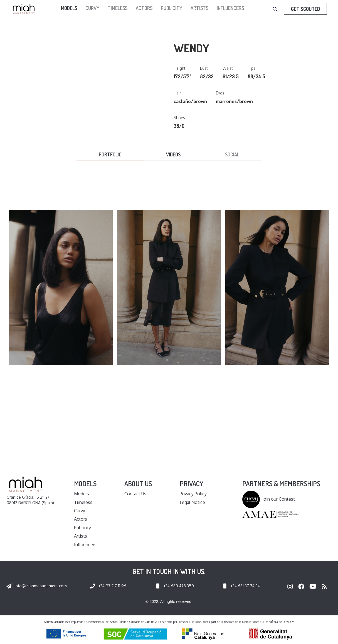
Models (82, 494)
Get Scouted (305, 9)
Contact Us (135, 494)
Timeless (118, 8)
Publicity (172, 8)
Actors (144, 8)
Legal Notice (192, 502)
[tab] (110, 155)
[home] (25, 9)
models (69, 8)
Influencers (230, 8)
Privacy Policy (193, 494)
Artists (199, 8)
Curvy (92, 8)
